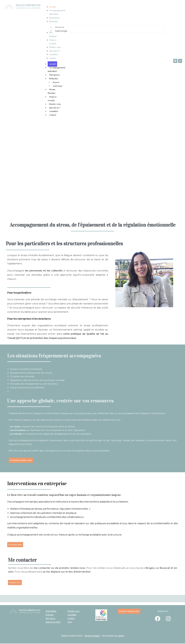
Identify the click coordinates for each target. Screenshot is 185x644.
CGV (70, 622)
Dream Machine (52, 91)
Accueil (52, 64)
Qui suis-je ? (55, 108)
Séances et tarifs (52, 99)
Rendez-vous (55, 104)
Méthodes (55, 79)
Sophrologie (58, 86)
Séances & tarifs (53, 622)
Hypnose (56, 82)
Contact (53, 115)
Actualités (54, 111)
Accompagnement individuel (57, 69)
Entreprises (54, 75)
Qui (47, 619)
